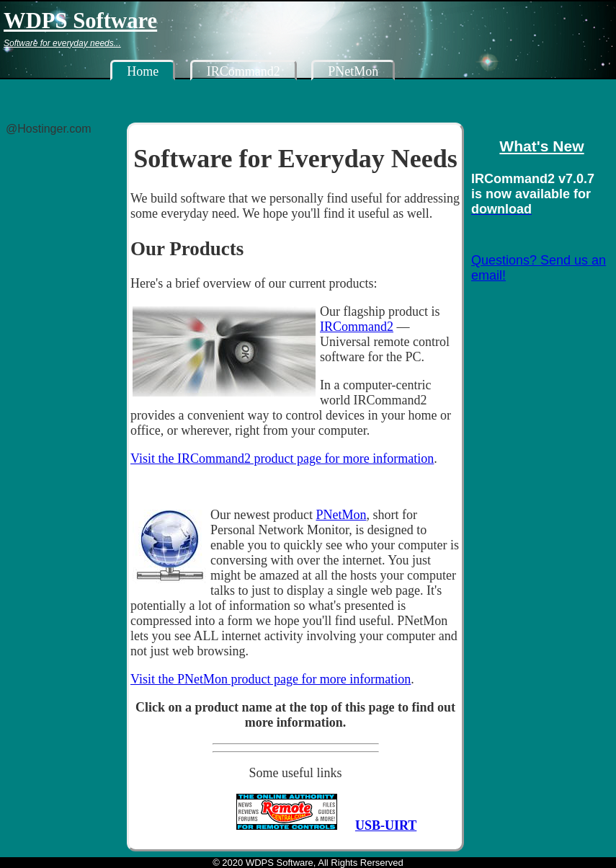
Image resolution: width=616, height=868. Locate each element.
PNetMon (353, 71)
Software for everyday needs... (62, 43)
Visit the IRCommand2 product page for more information (282, 459)
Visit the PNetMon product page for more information (271, 679)
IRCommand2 (244, 71)
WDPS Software (80, 20)
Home (143, 71)
